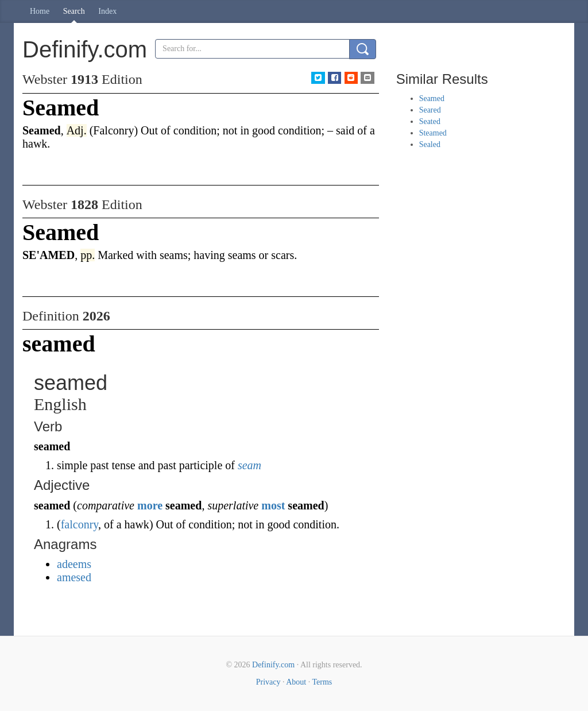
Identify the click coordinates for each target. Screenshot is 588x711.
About (296, 682)
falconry (80, 524)
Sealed (430, 144)
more (150, 505)
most (273, 505)
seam (249, 465)
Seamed (432, 98)
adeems (74, 564)
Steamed (433, 133)
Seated (430, 121)
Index (107, 11)
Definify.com (273, 665)
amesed (74, 577)
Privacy (268, 682)
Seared (430, 110)
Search (74, 11)
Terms (322, 682)
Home (40, 11)
